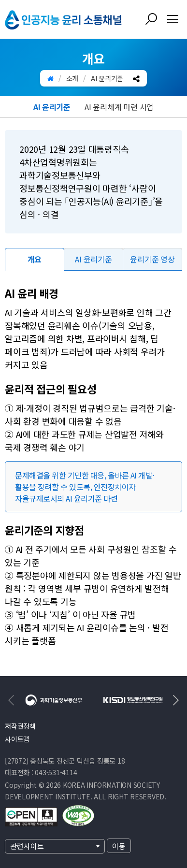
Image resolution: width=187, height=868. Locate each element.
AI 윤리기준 (52, 107)
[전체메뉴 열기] (173, 19)
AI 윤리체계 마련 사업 (119, 107)
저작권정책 (20, 726)
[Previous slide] (12, 701)
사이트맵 (17, 739)
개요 (35, 259)
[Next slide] (175, 701)
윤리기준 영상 (152, 259)
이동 (119, 846)
